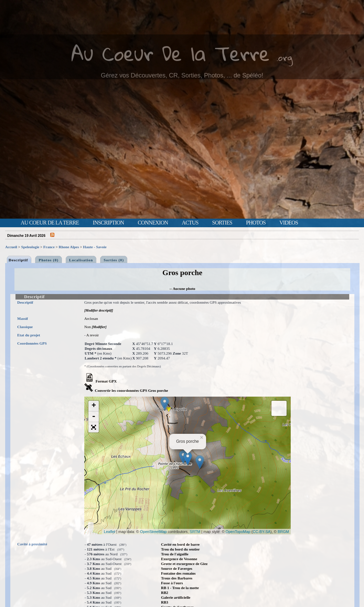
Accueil (11, 247)
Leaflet (110, 532)
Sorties (222, 223)
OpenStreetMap (153, 532)
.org (285, 57)
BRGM (283, 532)
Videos (289, 223)
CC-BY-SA (262, 532)
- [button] (94, 417)
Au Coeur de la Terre (50, 223)
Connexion (153, 223)
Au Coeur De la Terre (170, 53)
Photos (256, 223)
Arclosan (91, 318)
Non (88, 327)
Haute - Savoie (95, 247)
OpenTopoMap (238, 532)
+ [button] (94, 406)
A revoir (93, 335)
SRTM (195, 532)
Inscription (108, 223)
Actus (190, 223)
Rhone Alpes (69, 247)
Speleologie (30, 247)
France (49, 247)
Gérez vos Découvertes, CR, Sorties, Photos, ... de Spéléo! (182, 75)
